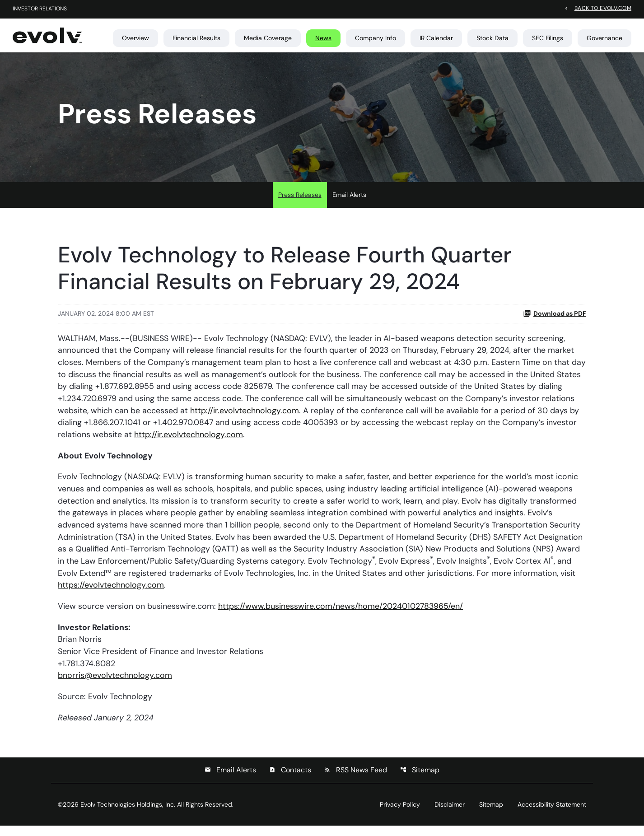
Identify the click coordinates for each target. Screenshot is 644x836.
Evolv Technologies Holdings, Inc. (128, 815)
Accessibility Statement (552, 815)
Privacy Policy (400, 815)
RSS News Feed (356, 780)
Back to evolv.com (603, 8)
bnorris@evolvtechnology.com (115, 685)
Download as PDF (555, 319)
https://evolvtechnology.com (111, 594)
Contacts (290, 780)
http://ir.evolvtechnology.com (245, 417)
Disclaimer (450, 815)
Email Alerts (349, 201)
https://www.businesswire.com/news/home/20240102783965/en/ (341, 615)
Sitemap (420, 780)
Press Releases (300, 201)
